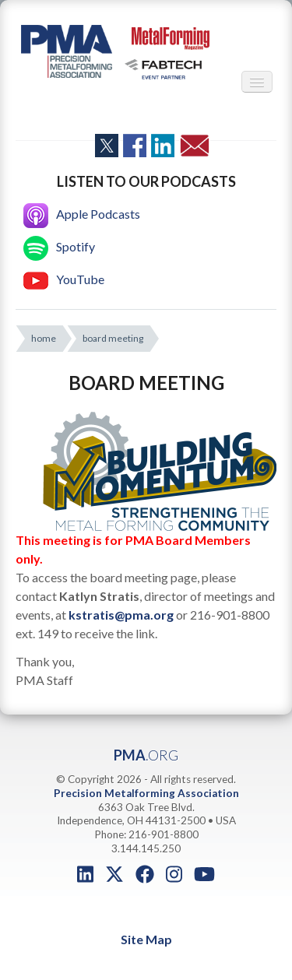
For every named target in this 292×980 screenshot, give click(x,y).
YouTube (64, 279)
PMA (146, 755)
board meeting (113, 338)
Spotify (59, 246)
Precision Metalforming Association (146, 793)
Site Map (146, 939)
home (44, 338)
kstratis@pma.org (121, 615)
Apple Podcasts (82, 214)
